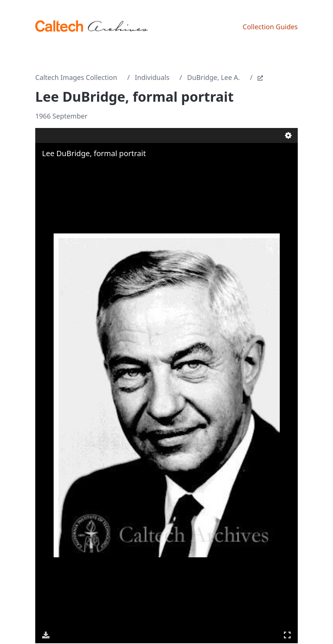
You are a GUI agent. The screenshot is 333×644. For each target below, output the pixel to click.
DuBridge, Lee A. (214, 77)
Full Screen (287, 635)
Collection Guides (270, 27)
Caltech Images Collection (76, 77)
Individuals (152, 77)
